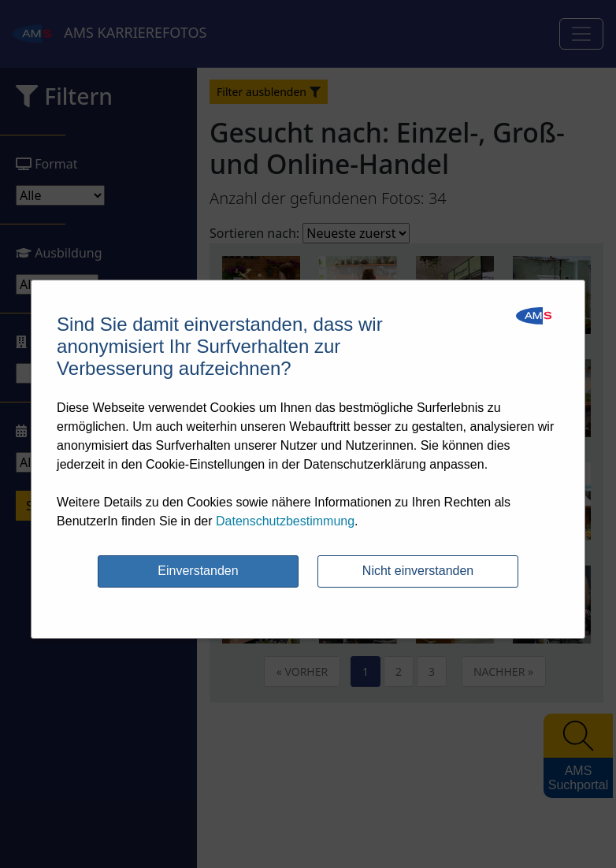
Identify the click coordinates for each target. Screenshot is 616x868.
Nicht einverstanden (418, 571)
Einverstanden (198, 571)
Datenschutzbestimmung (285, 521)
